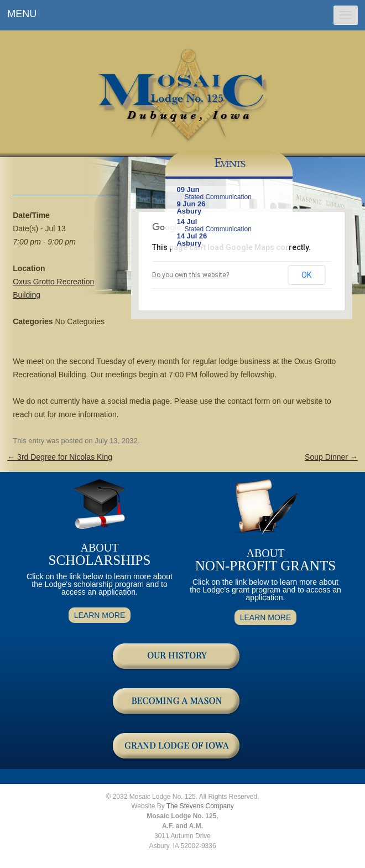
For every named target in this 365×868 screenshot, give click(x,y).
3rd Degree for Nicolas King (60, 457)
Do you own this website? (191, 275)
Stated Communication (218, 197)
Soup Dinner (331, 457)
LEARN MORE (100, 615)
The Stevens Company (200, 806)
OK (306, 275)
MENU (22, 14)
